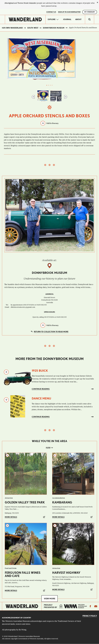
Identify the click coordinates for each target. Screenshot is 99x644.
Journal (67, 19)
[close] (97, 2)
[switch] (90, 19)
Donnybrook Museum (54, 28)
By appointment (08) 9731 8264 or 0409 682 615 (29, 305)
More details (11, 517)
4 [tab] (52, 85)
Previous (33, 97)
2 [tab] (49, 85)
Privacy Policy (90, 616)
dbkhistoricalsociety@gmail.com (23, 307)
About (78, 19)
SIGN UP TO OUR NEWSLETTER (69, 12)
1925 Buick (40, 371)
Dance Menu (41, 398)
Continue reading (41, 389)
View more (50, 599)
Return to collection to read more (51, 332)
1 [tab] (47, 85)
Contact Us (51, 12)
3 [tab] (50, 85)
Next (66, 97)
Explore (52, 19)
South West (33, 28)
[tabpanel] (50, 59)
